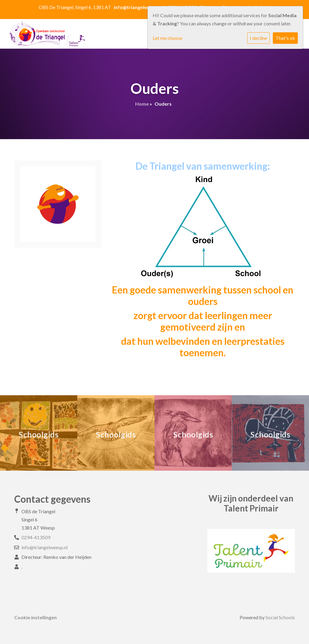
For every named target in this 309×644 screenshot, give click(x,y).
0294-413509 (36, 537)
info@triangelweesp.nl (45, 547)
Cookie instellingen (35, 617)
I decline (258, 38)
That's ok (285, 38)
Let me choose (167, 38)
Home (142, 104)
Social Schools (280, 617)
